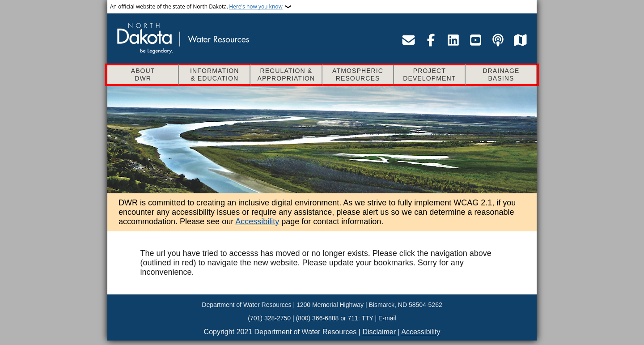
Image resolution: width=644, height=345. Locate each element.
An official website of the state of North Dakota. (196, 7)
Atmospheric (358, 75)
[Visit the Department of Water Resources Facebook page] (431, 40)
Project (430, 75)
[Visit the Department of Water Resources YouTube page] (475, 40)
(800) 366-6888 (318, 318)
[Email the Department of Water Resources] (408, 40)
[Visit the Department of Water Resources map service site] (520, 40)
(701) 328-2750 (269, 318)
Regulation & (286, 75)
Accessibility (257, 221)
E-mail (387, 318)
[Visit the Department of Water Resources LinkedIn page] (453, 40)
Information (214, 75)
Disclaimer (379, 332)
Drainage (501, 75)
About (143, 75)
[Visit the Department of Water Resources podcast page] (498, 40)
